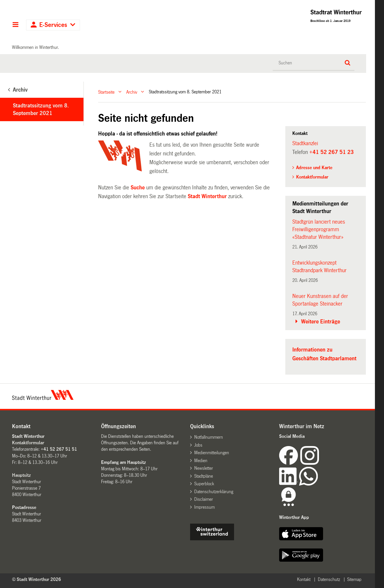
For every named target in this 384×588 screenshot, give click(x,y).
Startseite (106, 92)
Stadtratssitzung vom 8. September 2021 (41, 109)
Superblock (204, 484)
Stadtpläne (204, 476)
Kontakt (304, 579)
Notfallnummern (209, 437)
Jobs (198, 445)
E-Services (53, 25)
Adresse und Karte (314, 168)
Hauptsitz (21, 475)
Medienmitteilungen (212, 453)
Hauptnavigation (15, 25)
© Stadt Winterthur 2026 (36, 579)
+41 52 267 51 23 (332, 152)
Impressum (204, 507)
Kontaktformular (312, 177)
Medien (201, 461)
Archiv (132, 92)
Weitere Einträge (321, 322)
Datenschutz (329, 579)
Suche (138, 188)
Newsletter (204, 468)
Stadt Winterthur (207, 196)
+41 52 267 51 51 (59, 449)
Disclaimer (204, 499)
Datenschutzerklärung (214, 492)
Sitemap (354, 579)
